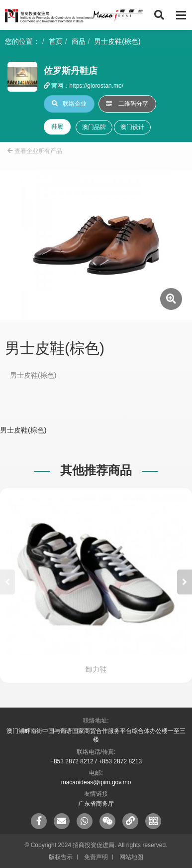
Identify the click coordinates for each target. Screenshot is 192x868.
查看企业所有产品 (35, 151)
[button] (185, 582)
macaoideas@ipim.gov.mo (96, 782)
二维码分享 (127, 104)
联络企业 (69, 104)
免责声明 (96, 857)
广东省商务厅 (96, 804)
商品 (79, 41)
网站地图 (131, 857)
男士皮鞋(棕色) (117, 41)
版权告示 (61, 857)
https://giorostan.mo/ (96, 86)
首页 (56, 41)
